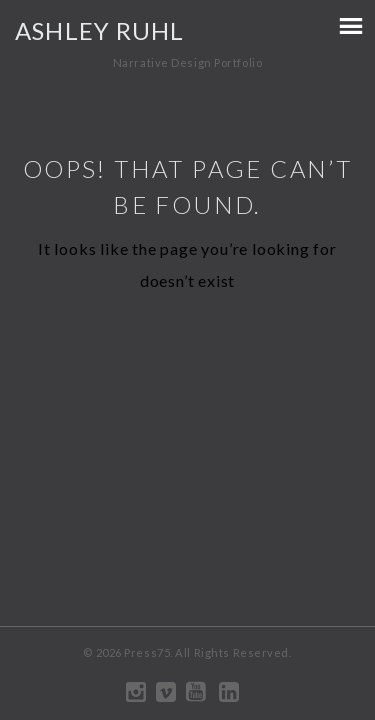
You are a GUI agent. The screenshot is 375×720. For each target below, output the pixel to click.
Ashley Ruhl (99, 30)
